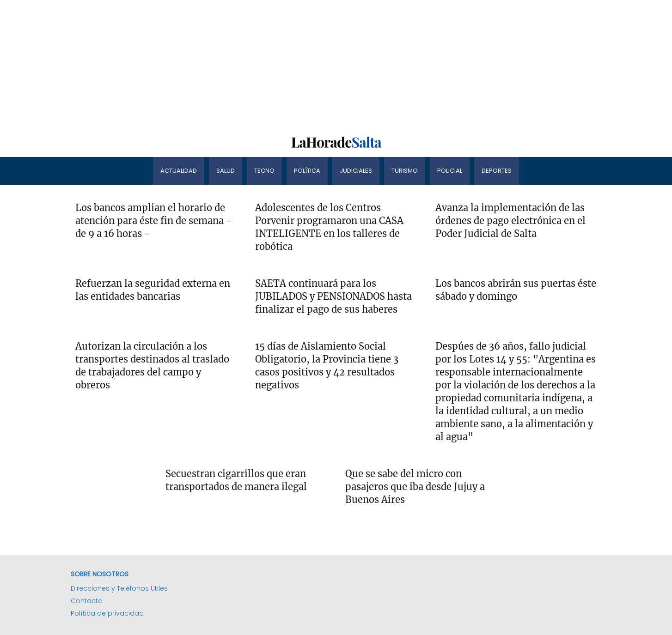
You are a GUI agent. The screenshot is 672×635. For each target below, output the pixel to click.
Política (307, 171)
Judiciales (356, 171)
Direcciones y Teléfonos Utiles (119, 588)
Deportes (497, 171)
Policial (450, 171)
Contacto (87, 601)
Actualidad (179, 171)
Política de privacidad (107, 613)
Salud (226, 171)
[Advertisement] (277, 65)
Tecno (264, 171)
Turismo (405, 171)
